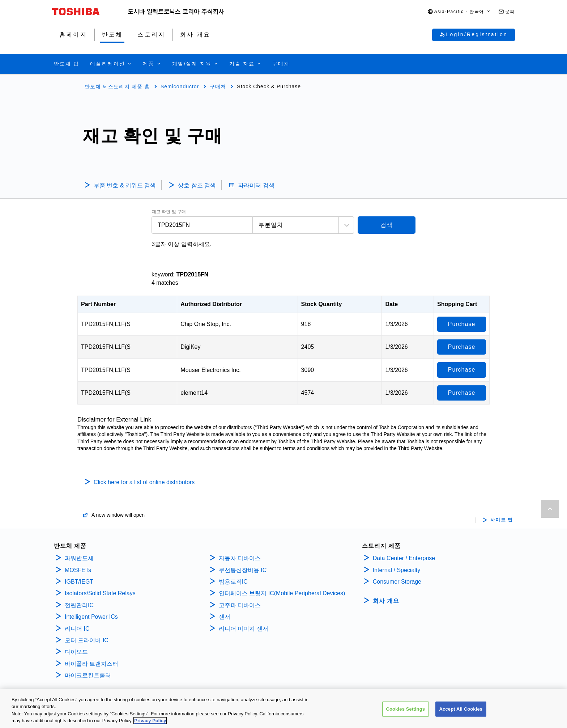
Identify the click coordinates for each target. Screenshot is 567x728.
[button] (459, 12)
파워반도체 (79, 558)
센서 (225, 617)
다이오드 (76, 652)
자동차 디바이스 (240, 558)
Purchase (462, 324)
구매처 (218, 86)
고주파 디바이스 (241, 605)
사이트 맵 (502, 520)
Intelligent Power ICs (91, 617)
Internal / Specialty (397, 570)
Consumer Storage (397, 582)
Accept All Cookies (461, 711)
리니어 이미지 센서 (244, 629)
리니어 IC (77, 629)
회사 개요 (386, 601)
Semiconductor (180, 86)
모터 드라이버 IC (87, 640)
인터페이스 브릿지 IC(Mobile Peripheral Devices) (282, 593)
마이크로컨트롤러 (88, 675)
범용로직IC (233, 582)
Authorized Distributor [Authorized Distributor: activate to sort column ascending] (211, 304)
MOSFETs (78, 570)
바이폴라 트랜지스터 (91, 664)
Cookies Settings (406, 711)
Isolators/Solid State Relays (100, 593)
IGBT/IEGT (79, 582)
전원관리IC (79, 605)
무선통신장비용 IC (244, 570)
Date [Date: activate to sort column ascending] (391, 304)
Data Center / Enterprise (404, 558)
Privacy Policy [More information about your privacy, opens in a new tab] (150, 723)
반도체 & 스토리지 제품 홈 (117, 86)
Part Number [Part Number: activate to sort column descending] (98, 304)
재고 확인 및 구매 (169, 212)
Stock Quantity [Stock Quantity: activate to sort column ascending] (322, 304)
